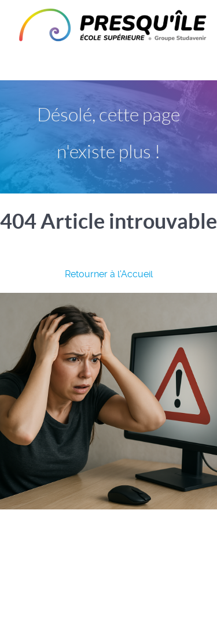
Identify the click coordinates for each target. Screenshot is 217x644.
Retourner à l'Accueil (109, 274)
